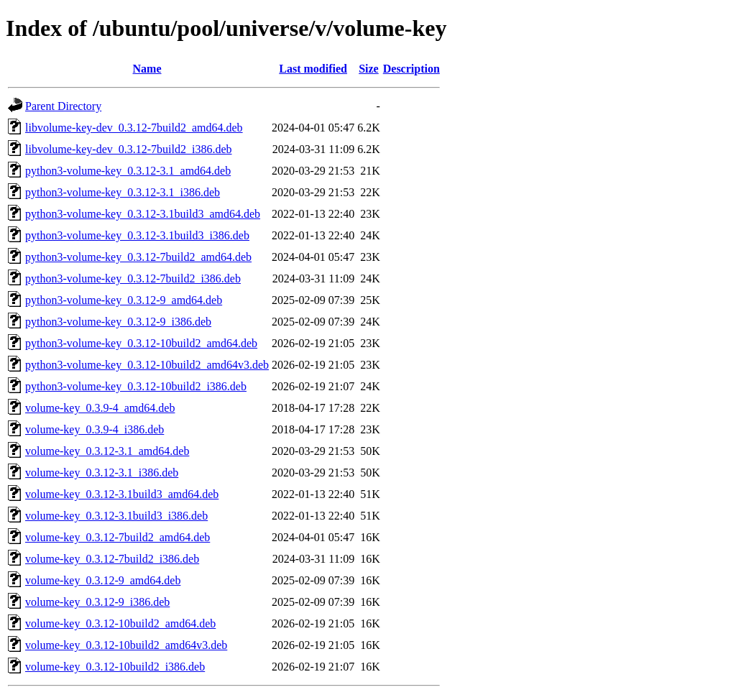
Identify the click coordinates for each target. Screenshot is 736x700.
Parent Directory (63, 106)
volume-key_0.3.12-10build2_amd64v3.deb (126, 645)
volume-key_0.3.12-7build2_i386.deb (112, 559)
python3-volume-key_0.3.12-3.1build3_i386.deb (137, 235)
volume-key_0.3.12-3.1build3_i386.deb (116, 516)
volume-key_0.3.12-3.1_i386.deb (102, 473)
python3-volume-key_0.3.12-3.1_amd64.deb (128, 171)
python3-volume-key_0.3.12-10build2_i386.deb (136, 386)
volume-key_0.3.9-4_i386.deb (95, 429)
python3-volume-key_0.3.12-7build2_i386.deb (133, 278)
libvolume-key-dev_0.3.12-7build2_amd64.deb (134, 128)
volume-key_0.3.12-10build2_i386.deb (115, 667)
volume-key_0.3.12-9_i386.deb (97, 602)
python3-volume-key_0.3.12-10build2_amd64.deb (141, 343)
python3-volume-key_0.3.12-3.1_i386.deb (123, 192)
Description (411, 69)
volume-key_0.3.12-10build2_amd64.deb (120, 623)
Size (369, 69)
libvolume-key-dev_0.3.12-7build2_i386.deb (129, 149)
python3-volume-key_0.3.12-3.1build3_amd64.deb (143, 214)
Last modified (313, 69)
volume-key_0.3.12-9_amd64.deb (103, 580)
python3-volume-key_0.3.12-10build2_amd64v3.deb (147, 365)
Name (147, 69)
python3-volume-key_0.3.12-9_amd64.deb (124, 300)
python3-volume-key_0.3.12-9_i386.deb (118, 322)
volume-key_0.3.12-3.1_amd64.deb (107, 451)
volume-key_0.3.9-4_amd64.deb (100, 408)
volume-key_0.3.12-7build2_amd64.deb (118, 537)
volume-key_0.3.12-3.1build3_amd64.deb (122, 494)
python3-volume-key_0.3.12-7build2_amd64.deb (138, 257)
